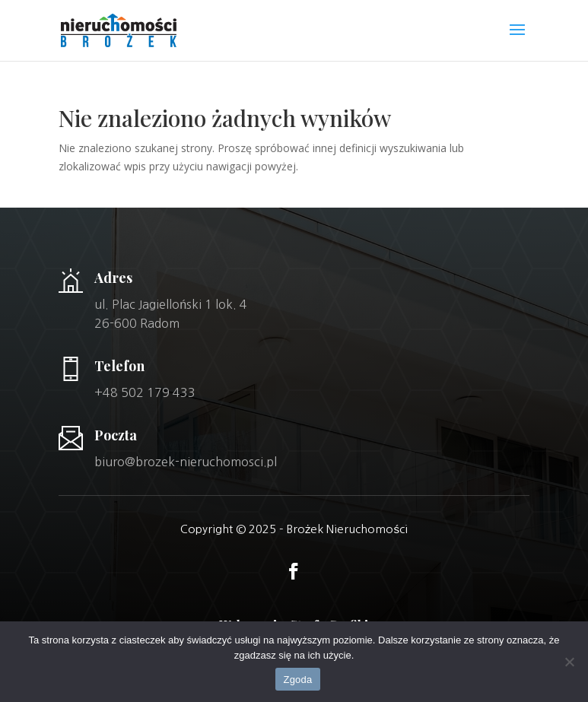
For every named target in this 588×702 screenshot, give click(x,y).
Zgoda (297, 680)
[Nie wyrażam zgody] (569, 662)
